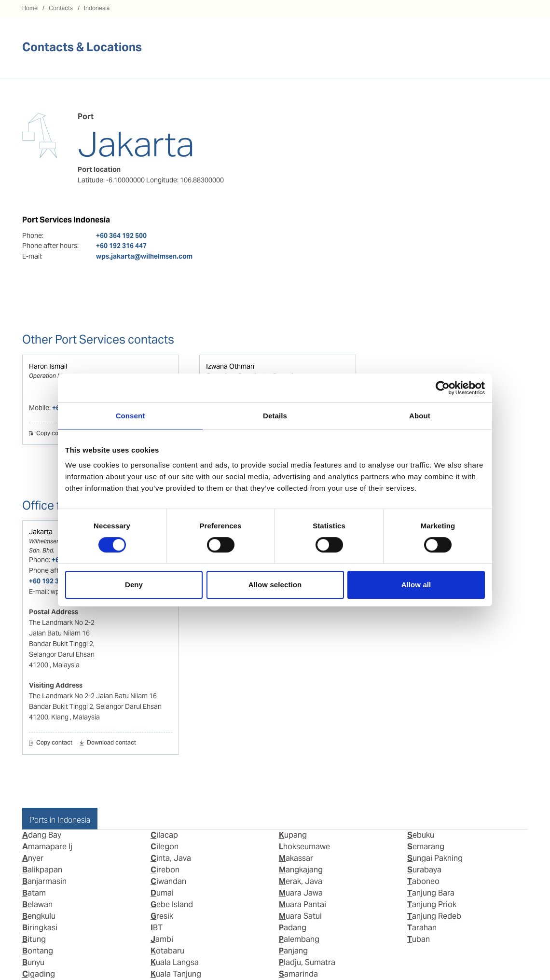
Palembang (299, 939)
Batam (34, 893)
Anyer (33, 858)
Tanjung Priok (432, 904)
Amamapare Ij (47, 847)
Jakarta (41, 532)
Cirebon (165, 870)
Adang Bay (42, 835)
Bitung (34, 939)
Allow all (416, 585)
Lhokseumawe (304, 847)
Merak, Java (301, 881)
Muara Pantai (302, 904)
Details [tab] (275, 416)
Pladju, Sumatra (307, 962)
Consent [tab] (131, 416)
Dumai (162, 893)
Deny (134, 585)
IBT (157, 928)
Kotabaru (167, 951)
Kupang (293, 835)
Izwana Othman (230, 366)
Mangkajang (301, 870)
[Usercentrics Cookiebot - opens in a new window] (443, 388)
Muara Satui (300, 916)
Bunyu (33, 962)
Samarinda (298, 974)
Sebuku (421, 835)
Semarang (426, 847)
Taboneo (423, 881)
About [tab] (420, 416)
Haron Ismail (48, 366)
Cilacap (164, 835)
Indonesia (97, 8)
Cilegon (165, 847)
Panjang (293, 951)
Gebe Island (172, 904)
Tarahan (422, 928)
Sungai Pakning (435, 858)
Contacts (61, 8)
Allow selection (275, 585)
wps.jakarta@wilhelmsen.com (144, 256)
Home (30, 8)
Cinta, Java (171, 858)
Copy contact (54, 434)
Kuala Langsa (175, 962)
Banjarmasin (44, 881)
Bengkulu (39, 916)
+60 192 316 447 (121, 246)
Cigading (39, 974)
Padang (293, 928)
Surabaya (424, 870)
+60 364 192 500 (121, 235)
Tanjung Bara (431, 893)
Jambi (162, 939)
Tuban (419, 939)
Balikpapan (42, 870)
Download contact (111, 743)
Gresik (162, 916)
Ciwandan (168, 881)
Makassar (296, 858)
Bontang (38, 951)
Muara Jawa (301, 893)
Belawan (37, 904)
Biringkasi (40, 928)
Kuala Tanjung (176, 974)
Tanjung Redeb (434, 916)
